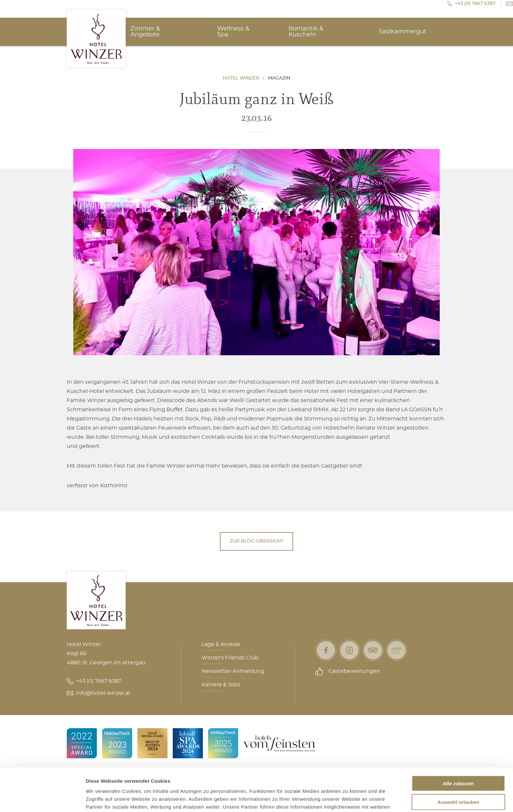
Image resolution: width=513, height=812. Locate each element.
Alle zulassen (458, 746)
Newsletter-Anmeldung (233, 671)
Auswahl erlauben (458, 765)
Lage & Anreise (221, 644)
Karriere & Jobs (221, 685)
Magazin (279, 78)
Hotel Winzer (241, 78)
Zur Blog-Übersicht (256, 541)
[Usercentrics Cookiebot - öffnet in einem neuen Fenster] (42, 799)
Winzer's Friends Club (230, 658)
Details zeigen (348, 799)
